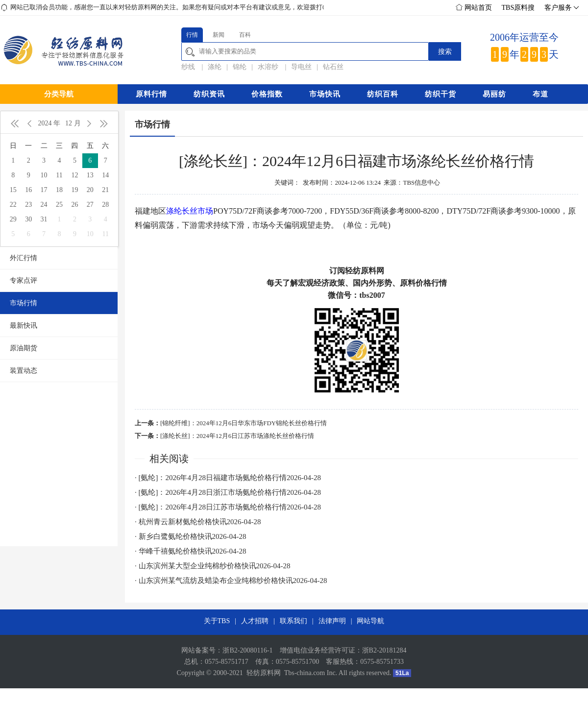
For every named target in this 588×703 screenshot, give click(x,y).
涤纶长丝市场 (190, 211)
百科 (245, 35)
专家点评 (24, 280)
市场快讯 (325, 94)
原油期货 (24, 348)
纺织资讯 (209, 94)
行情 (192, 35)
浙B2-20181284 (384, 650)
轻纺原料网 (264, 673)
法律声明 (332, 621)
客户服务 (561, 8)
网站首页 (474, 8)
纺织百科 (383, 94)
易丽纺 (494, 94)
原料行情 (151, 94)
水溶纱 (269, 67)
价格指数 (267, 94)
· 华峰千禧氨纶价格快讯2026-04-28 (191, 551)
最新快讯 (24, 326)
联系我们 (294, 621)
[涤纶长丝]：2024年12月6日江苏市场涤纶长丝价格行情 (237, 436)
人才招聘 (255, 621)
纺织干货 (441, 94)
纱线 (189, 67)
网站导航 (370, 621)
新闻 (219, 35)
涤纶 (215, 67)
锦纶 (240, 67)
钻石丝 (333, 67)
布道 (540, 94)
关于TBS (217, 621)
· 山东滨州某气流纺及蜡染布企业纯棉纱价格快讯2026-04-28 (231, 581)
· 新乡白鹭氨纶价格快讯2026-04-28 (191, 536)
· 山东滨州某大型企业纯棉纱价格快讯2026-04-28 (213, 566)
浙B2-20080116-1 (247, 650)
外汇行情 (24, 258)
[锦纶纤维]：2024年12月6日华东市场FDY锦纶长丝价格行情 (244, 423)
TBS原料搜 (518, 8)
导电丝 (301, 67)
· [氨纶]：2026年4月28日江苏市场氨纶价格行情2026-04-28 (228, 507)
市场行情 (24, 303)
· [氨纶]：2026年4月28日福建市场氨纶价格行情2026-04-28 (228, 478)
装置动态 (24, 371)
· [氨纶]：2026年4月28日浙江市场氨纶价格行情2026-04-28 (228, 492)
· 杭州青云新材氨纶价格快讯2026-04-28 (198, 522)
